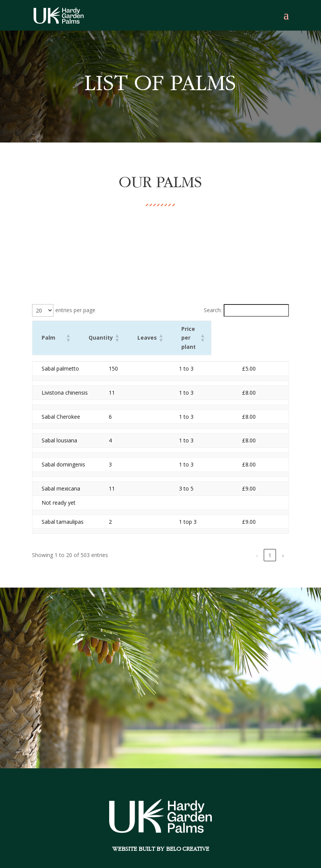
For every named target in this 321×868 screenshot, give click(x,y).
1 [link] (190, 546)
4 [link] (229, 546)
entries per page (75, 310)
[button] (113, 333)
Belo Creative (190, 840)
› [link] (283, 546)
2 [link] (203, 546)
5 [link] (242, 546)
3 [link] (216, 546)
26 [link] (270, 546)
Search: (213, 310)
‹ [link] (177, 546)
